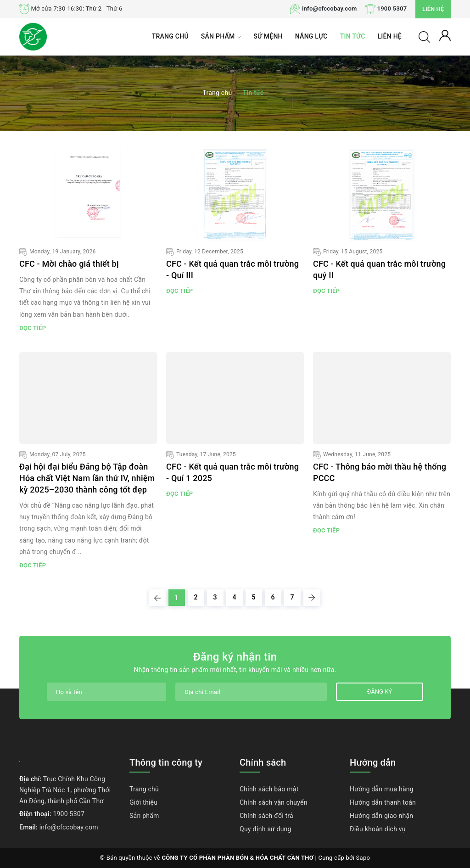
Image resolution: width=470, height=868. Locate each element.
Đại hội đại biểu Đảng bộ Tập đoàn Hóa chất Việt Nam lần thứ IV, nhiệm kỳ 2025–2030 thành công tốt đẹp (87, 478)
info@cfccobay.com (330, 8)
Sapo (363, 858)
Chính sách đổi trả (266, 816)
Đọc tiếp (33, 328)
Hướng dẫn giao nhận (381, 816)
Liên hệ (433, 9)
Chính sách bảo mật (269, 789)
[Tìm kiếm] (424, 36)
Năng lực (311, 36)
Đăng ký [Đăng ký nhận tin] (380, 692)
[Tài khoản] (445, 35)
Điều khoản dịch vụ (378, 829)
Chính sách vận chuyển (274, 802)
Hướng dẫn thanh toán (383, 802)
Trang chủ (170, 36)
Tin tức (353, 36)
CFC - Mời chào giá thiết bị (69, 264)
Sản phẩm (221, 37)
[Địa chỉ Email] (251, 692)
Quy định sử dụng (266, 829)
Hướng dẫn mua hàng (382, 789)
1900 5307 (392, 8)
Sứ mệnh (268, 36)
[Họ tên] (106, 692)
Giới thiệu (143, 802)
